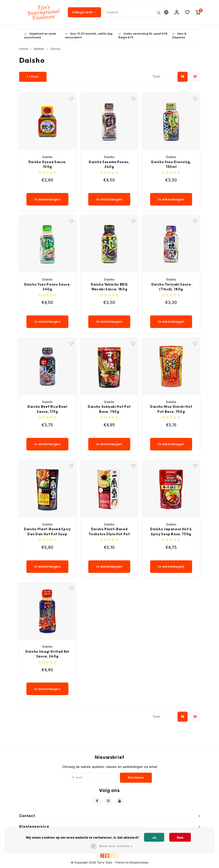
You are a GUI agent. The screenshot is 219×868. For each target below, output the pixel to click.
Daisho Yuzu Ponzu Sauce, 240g (48, 287)
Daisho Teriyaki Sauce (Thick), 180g (171, 287)
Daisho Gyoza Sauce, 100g (47, 165)
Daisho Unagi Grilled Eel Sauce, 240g (47, 654)
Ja (154, 837)
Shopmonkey (139, 863)
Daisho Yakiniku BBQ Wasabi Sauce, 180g (109, 287)
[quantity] (50, 189)
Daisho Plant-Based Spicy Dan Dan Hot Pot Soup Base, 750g (47, 532)
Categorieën (84, 12)
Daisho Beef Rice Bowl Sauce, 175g (47, 410)
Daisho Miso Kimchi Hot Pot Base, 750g (171, 410)
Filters (33, 77)
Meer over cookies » (116, 846)
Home (24, 50)
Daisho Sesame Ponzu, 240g (109, 165)
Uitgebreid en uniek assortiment (40, 36)
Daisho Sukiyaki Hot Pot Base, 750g (109, 410)
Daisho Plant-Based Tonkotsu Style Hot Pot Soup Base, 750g (109, 532)
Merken (39, 50)
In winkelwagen (47, 200)
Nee (180, 837)
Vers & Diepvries (179, 36)
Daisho (55, 50)
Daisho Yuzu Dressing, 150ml (171, 165)
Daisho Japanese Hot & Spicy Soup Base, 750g (171, 532)
